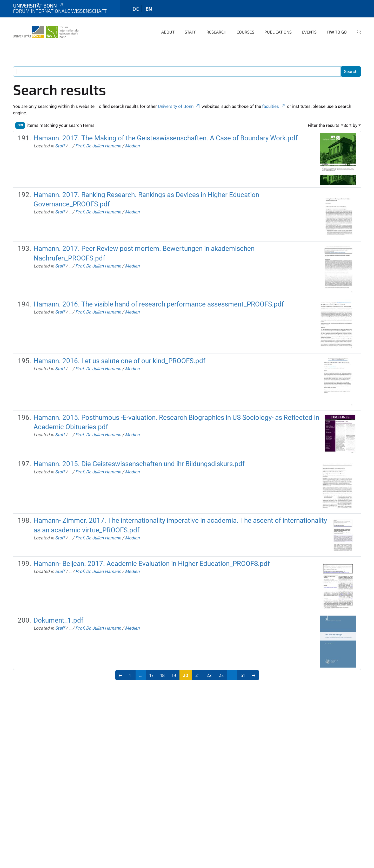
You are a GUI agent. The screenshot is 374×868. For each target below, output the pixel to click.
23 (221, 675)
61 (243, 675)
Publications (278, 32)
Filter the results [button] (324, 125)
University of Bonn (179, 106)
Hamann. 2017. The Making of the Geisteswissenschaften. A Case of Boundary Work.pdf (166, 138)
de (136, 9)
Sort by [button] (350, 125)
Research (216, 32)
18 (162, 675)
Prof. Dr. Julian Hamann (98, 146)
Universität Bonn (39, 6)
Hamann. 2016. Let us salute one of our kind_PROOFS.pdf (119, 361)
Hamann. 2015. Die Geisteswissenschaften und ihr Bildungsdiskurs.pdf (139, 464)
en (149, 9)
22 (209, 675)
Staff (191, 32)
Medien (132, 146)
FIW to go (337, 32)
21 (198, 675)
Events (309, 32)
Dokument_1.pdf (58, 620)
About (168, 32)
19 (174, 675)
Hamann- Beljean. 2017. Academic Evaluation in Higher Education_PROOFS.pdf (152, 564)
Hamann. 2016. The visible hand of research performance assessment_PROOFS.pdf (159, 304)
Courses (245, 32)
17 (151, 675)
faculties (274, 106)
